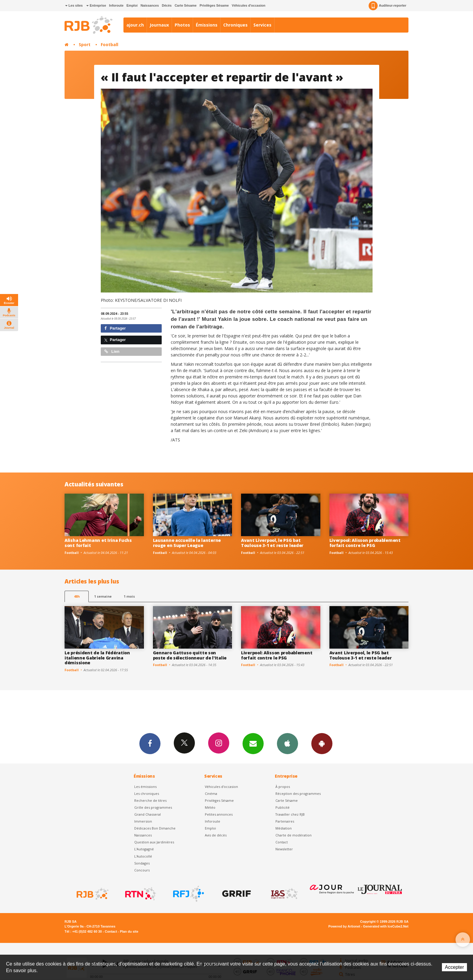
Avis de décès (216, 835)
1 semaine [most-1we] (103, 596)
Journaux (159, 25)
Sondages (142, 863)
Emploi (132, 5)
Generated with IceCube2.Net (386, 926)
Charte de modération (294, 835)
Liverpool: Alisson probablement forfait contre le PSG (365, 543)
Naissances (150, 5)
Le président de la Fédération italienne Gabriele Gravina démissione (97, 658)
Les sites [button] (74, 5)
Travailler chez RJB (290, 814)
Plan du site (129, 931)
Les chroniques (147, 793)
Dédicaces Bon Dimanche (155, 828)
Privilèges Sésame (214, 5)
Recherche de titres (150, 800)
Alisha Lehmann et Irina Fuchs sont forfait (98, 543)
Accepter (454, 967)
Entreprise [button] (96, 5)
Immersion (143, 821)
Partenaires (285, 821)
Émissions (207, 25)
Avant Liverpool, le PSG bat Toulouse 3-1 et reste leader (272, 543)
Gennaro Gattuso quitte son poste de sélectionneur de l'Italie (190, 655)
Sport (85, 44)
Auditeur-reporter (387, 6)
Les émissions (145, 787)
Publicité (283, 807)
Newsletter (284, 849)
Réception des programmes (298, 793)
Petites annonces (219, 814)
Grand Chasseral (148, 814)
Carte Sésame (186, 5)
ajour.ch (135, 25)
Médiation (284, 828)
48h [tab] (77, 596)
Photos (182, 25)
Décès (167, 5)
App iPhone (287, 743)
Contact (282, 842)
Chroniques (235, 25)
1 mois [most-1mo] (129, 596)
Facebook (150, 743)
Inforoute (116, 5)
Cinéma (211, 793)
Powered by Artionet (344, 926)
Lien (112, 351)
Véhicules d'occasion (248, 5)
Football (110, 44)
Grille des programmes (153, 807)
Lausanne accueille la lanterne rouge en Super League (187, 543)
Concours (142, 870)
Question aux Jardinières (154, 842)
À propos (283, 787)
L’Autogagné (144, 849)
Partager (115, 328)
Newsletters (253, 743)
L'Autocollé (143, 856)
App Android (322, 743)
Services (262, 25)
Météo (210, 807)
